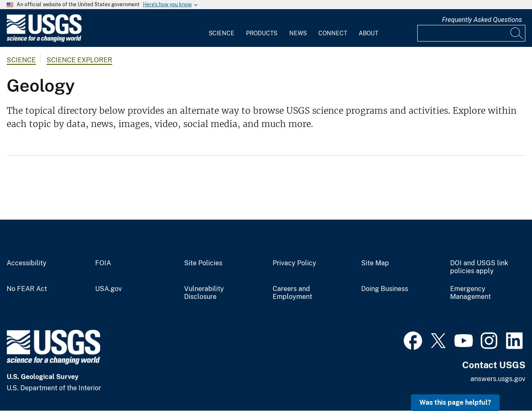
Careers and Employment (292, 293)
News (298, 33)
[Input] (471, 33)
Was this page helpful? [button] (455, 402)
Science (222, 33)
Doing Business (385, 289)
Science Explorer (79, 60)
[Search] (517, 33)
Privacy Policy (294, 263)
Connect (333, 33)
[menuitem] (222, 28)
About (368, 33)
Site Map (375, 263)
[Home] (44, 40)
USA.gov (108, 289)
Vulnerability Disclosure (204, 293)
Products (262, 33)
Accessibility (27, 263)
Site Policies (203, 263)
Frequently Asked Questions (482, 20)
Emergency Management (470, 293)
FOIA (103, 263)
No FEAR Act (27, 289)
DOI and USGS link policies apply (479, 267)
